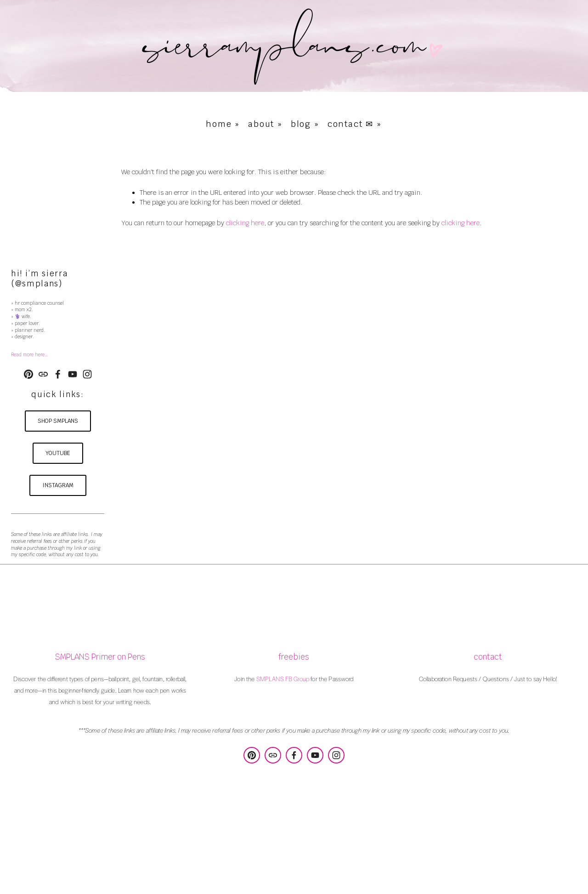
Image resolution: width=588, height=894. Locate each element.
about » (265, 124)
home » (223, 124)
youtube (58, 453)
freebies (294, 657)
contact (488, 657)
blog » (305, 124)
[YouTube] (73, 374)
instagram (58, 485)
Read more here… (29, 355)
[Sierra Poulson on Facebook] (58, 374)
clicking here (245, 223)
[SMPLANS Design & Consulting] (28, 374)
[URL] (43, 374)
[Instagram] (87, 374)
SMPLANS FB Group (283, 679)
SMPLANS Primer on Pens (100, 657)
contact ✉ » (355, 124)
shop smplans (58, 421)
